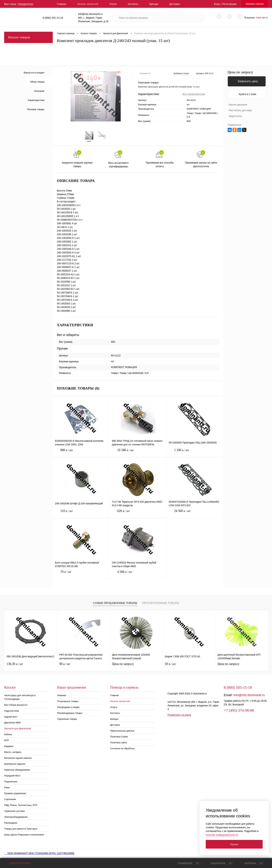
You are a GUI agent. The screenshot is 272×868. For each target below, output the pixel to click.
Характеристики (36, 100)
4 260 (138, 574)
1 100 (195, 453)
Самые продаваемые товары (115, 603)
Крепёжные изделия (15, 764)
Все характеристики (194, 94)
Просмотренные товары (161, 603)
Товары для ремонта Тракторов (21, 829)
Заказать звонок (255, 4)
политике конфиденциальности (222, 835)
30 (170, 664)
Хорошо (234, 844)
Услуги (113, 4)
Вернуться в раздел (34, 73)
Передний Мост (12, 776)
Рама (7, 787)
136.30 (15, 664)
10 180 (138, 453)
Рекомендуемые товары (70, 713)
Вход (217, 4)
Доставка (175, 4)
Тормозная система (14, 811)
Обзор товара (37, 82)
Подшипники (11, 782)
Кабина (8, 734)
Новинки (62, 695)
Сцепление (10, 799)
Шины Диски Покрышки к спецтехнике (24, 835)
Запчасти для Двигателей (18, 728)
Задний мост (11, 717)
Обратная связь (18, 863)
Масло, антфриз (13, 752)
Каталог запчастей (88, 4)
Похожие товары (36, 109)
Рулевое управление (15, 793)
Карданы (9, 746)
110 (81, 514)
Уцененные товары (67, 719)
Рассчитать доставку (240, 110)
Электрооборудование (16, 817)
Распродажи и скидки (68, 707)
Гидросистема (12, 711)
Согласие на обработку (122, 748)
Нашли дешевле (238, 105)
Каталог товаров (28, 37)
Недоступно (235, 116)
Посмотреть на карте (179, 715)
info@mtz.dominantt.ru (249, 695)
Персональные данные (122, 731)
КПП (6, 740)
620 (138, 514)
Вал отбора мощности (16, 705)
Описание (39, 91)
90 (65, 664)
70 (81, 574)
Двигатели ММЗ (12, 723)
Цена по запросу (240, 72)
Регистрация (229, 4)
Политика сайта (118, 743)
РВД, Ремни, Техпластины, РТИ (21, 805)
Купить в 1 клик (247, 94)
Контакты (133, 4)
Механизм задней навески (18, 758)
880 (81, 453)
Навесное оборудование (17, 770)
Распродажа (11, 823)
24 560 (195, 514)
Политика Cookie (119, 737)
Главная (61, 4)
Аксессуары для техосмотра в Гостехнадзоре (20, 697)
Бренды (154, 4)
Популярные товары (68, 701)
